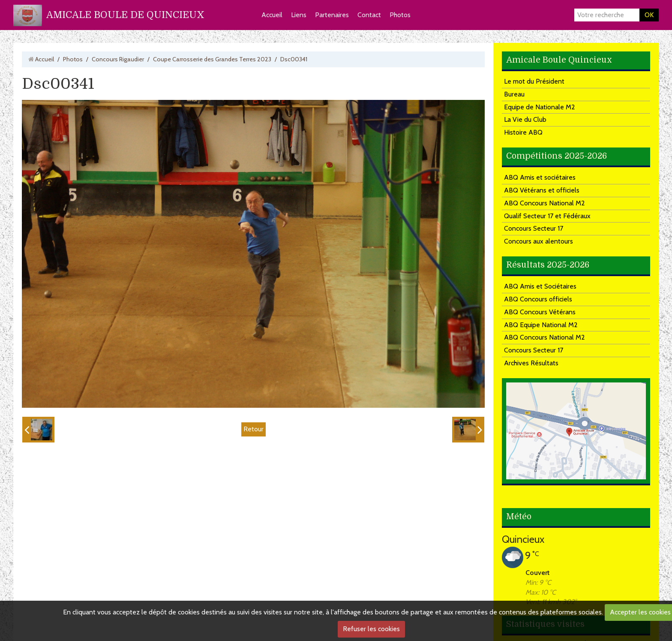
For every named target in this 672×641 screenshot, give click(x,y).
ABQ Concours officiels (538, 299)
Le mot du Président (534, 81)
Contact (369, 15)
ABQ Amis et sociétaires (540, 177)
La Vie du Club (525, 119)
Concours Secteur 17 (534, 228)
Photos (400, 15)
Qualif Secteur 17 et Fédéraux (547, 216)
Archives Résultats (531, 363)
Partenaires (332, 15)
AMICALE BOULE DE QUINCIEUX (125, 15)
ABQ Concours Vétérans (540, 312)
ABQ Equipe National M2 (541, 325)
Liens (299, 15)
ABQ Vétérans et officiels (542, 190)
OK (649, 15)
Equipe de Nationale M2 (540, 107)
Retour (253, 429)
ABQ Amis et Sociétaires (540, 286)
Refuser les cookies (371, 629)
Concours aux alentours (538, 241)
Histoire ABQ (523, 132)
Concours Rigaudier (118, 59)
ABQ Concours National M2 (544, 203)
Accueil (272, 15)
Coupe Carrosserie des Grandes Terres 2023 (212, 59)
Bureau (514, 94)
